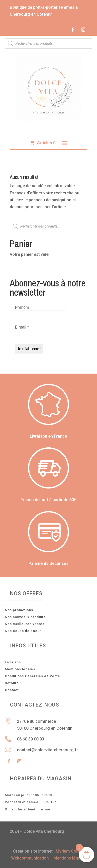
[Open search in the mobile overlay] (48, 43)
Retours (12, 683)
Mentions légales (20, 669)
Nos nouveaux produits (25, 617)
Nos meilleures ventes (25, 624)
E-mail (22, 327)
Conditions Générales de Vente (32, 676)
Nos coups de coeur (23, 631)
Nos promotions (19, 610)
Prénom (22, 307)
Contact (12, 690)
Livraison (13, 662)
